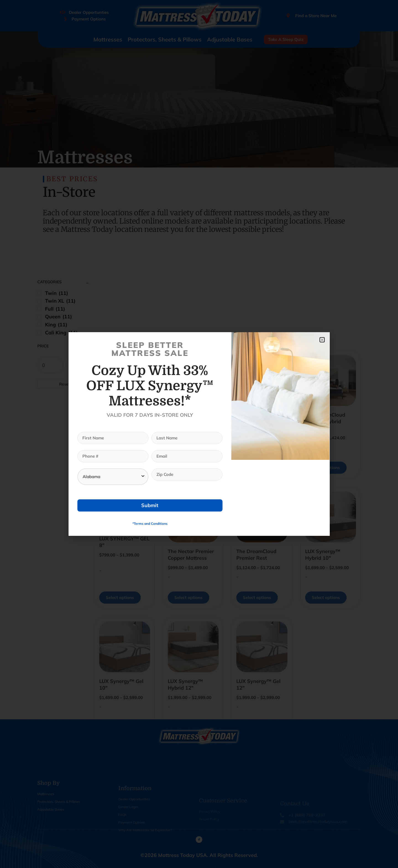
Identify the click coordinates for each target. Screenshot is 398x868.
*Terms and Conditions (150, 524)
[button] (322, 340)
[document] (199, 434)
